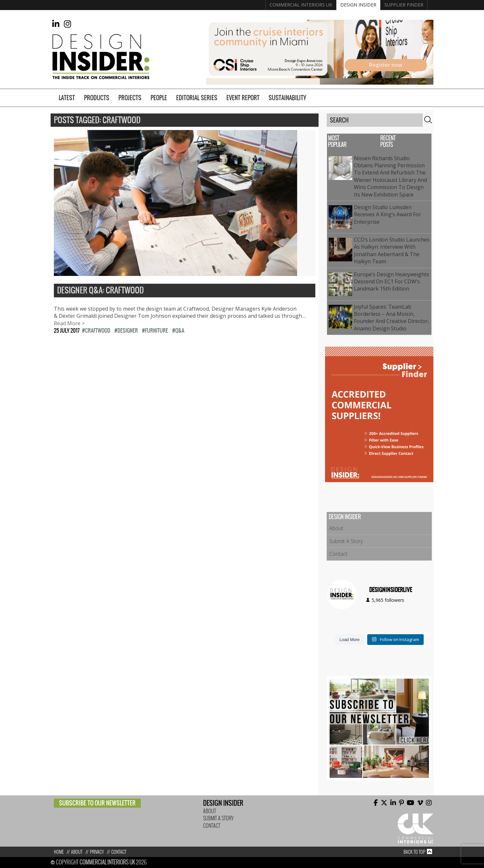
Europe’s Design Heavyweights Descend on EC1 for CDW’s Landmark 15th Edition (392, 282)
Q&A (180, 330)
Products (97, 98)
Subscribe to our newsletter (97, 803)
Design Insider (358, 5)
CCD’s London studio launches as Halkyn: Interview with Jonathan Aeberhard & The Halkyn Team (392, 250)
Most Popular (337, 142)
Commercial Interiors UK (301, 5)
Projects (130, 98)
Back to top (414, 852)
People (159, 98)
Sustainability (287, 98)
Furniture (157, 330)
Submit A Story (346, 541)
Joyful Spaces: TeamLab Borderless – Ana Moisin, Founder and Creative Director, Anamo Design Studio (392, 318)
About (336, 528)
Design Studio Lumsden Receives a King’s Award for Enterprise (387, 214)
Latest (67, 98)
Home (59, 852)
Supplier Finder (404, 5)
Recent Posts (388, 142)
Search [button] (428, 120)
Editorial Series (197, 98)
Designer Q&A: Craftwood (100, 291)
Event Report (243, 98)
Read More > (69, 323)
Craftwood (98, 330)
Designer (128, 330)
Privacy (97, 852)
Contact (338, 554)
